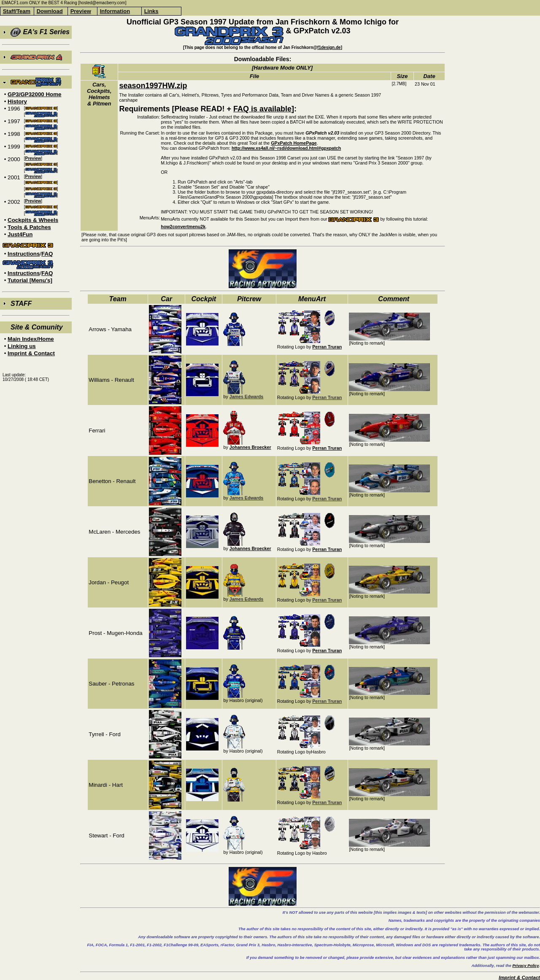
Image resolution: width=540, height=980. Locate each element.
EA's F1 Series (40, 32)
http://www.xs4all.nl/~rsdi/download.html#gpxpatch (286, 148)
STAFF (21, 304)
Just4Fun (20, 234)
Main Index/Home (31, 339)
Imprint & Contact (31, 353)
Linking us (22, 346)
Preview (33, 158)
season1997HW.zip (153, 86)
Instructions (24, 254)
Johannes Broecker (250, 447)
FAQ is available (262, 109)
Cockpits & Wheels (33, 220)
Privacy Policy (525, 966)
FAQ (47, 254)
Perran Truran (327, 347)
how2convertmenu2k (183, 227)
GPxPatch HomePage (294, 143)
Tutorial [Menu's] (30, 280)
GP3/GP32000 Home (34, 94)
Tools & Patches (29, 227)
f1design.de (329, 47)
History (17, 101)
